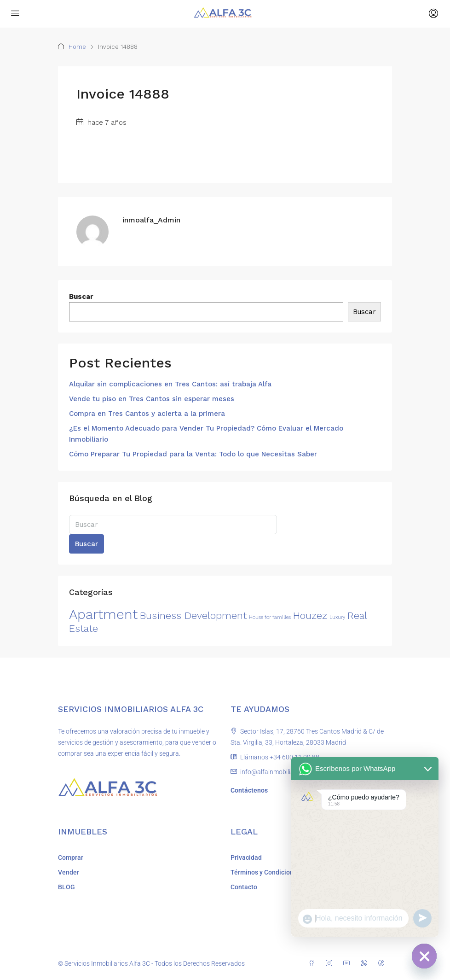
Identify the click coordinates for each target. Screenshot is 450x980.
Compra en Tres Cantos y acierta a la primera (147, 414)
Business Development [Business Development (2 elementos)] (193, 615)
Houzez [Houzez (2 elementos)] (310, 615)
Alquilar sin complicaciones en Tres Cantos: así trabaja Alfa (170, 384)
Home (77, 47)
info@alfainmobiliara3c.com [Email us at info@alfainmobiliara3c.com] (280, 772)
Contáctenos (249, 790)
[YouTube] (348, 963)
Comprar (71, 857)
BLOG (66, 887)
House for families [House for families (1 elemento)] (270, 617)
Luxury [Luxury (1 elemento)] (337, 617)
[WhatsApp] (366, 963)
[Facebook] (313, 963)
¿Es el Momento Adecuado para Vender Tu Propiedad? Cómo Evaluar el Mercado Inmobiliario (206, 434)
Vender (69, 872)
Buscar (81, 297)
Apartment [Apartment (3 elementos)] (103, 614)
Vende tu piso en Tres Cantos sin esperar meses (152, 399)
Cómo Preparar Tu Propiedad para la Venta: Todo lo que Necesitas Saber (193, 454)
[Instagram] (331, 963)
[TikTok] (383, 963)
